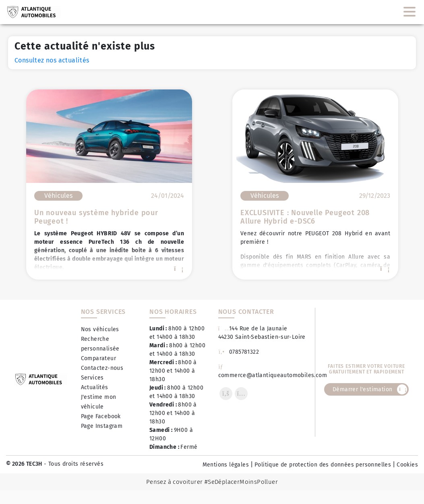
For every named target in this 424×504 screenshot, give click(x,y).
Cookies (407, 465)
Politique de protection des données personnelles (323, 465)
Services (92, 378)
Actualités (95, 387)
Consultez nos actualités (52, 60)
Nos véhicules (100, 329)
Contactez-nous (102, 368)
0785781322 (239, 352)
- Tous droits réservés (73, 464)
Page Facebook (101, 416)
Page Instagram (102, 426)
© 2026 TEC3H (24, 464)
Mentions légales (226, 465)
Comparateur (98, 358)
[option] (109, 185)
